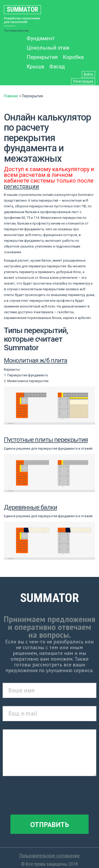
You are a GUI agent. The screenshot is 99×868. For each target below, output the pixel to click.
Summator (22, 10)
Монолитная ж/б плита (36, 360)
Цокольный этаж (48, 48)
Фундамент (41, 38)
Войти (88, 74)
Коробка (73, 57)
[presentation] (49, 796)
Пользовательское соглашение (49, 856)
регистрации (21, 186)
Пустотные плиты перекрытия (46, 440)
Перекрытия (42, 57)
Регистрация (83, 81)
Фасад (57, 67)
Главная (11, 96)
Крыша (35, 67)
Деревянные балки (30, 507)
